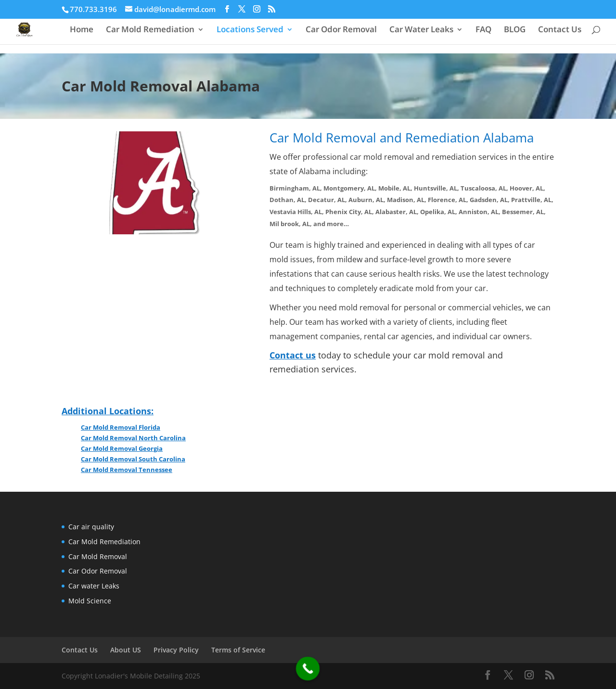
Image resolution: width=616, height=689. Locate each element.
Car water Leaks (94, 586)
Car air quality (91, 527)
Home (82, 30)
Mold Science (90, 601)
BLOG (515, 30)
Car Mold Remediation (150, 30)
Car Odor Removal (341, 30)
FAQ (483, 30)
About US (126, 650)
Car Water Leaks (421, 30)
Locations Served (250, 30)
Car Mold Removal (98, 556)
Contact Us (560, 30)
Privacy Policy (176, 650)
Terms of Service (238, 650)
